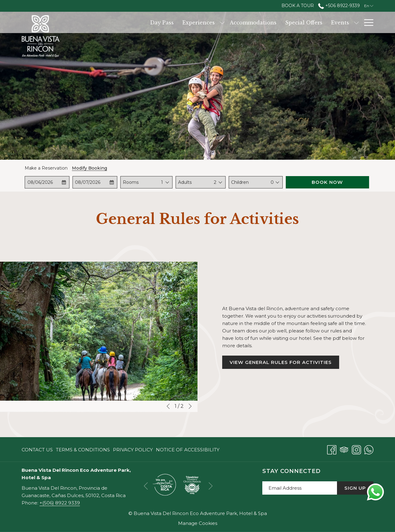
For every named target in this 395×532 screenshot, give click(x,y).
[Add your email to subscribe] (300, 488)
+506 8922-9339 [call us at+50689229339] (339, 6)
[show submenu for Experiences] (164, 22)
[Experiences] (140, 22)
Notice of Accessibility (188, 450)
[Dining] (346, 22)
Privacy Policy (133, 450)
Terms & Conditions (83, 450)
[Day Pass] (104, 22)
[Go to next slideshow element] (190, 406)
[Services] (317, 22)
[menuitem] (38, 450)
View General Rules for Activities (284, 364)
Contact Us (37, 450)
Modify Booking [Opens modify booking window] (89, 168)
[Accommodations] (195, 22)
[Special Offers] (245, 22)
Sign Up (355, 488)
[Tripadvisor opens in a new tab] (344, 449)
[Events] (282, 22)
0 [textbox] (272, 182)
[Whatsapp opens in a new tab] (369, 449)
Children (240, 182)
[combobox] (162, 182)
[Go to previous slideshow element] (168, 406)
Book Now (327, 182)
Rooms (131, 182)
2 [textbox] (215, 182)
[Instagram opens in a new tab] (356, 449)
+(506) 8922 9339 (60, 503)
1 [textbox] (162, 182)
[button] (47, 182)
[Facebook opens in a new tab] (332, 449)
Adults (185, 182)
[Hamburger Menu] (366, 22)
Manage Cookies (198, 523)
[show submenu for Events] (298, 22)
